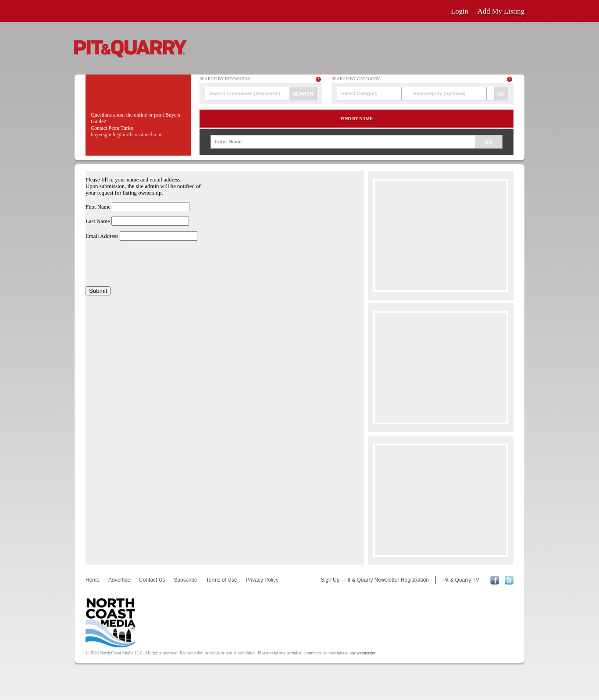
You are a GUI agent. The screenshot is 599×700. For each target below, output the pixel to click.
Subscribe (185, 580)
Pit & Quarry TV (461, 580)
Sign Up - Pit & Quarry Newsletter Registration (375, 580)
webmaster (366, 653)
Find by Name (357, 119)
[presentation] (152, 263)
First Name (98, 207)
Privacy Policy (262, 580)
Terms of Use (222, 580)
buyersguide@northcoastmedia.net (127, 135)
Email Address (102, 236)
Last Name (98, 221)
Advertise (119, 580)
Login (460, 11)
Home (93, 580)
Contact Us (152, 580)
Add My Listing (501, 11)
